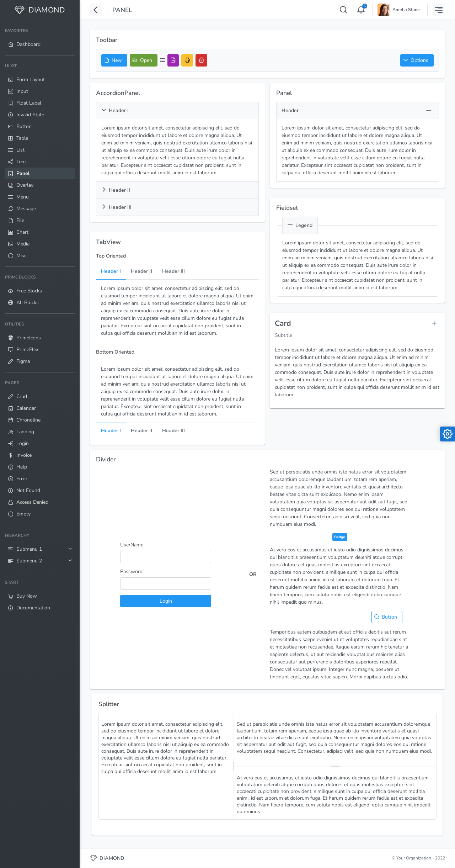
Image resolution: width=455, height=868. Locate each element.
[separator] (234, 766)
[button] (417, 60)
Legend (300, 225)
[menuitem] (40, 38)
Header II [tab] (141, 271)
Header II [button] (116, 190)
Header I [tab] (111, 271)
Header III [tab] (173, 271)
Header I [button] (115, 110)
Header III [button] (116, 207)
